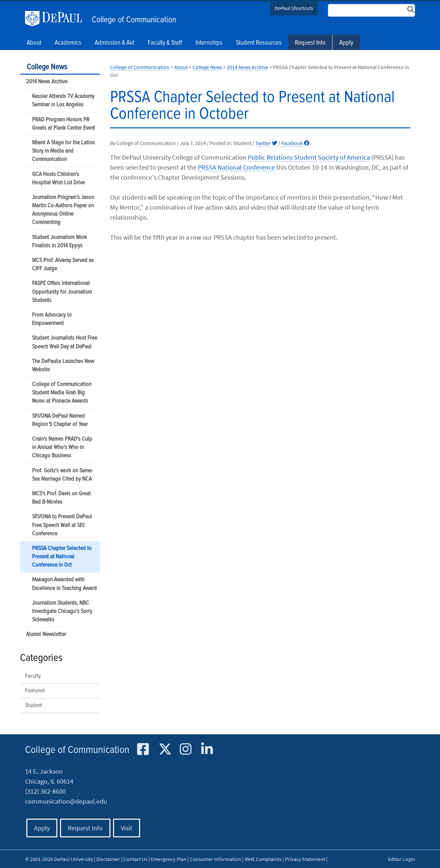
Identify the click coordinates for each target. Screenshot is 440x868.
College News (47, 67)
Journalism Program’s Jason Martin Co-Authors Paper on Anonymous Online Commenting (63, 210)
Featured (35, 691)
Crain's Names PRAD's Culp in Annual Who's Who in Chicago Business (62, 447)
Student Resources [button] (259, 43)
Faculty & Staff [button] (165, 43)
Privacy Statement (305, 859)
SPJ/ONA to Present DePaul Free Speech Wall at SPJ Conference (62, 525)
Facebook (295, 143)
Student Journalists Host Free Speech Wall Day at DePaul (65, 342)
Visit (127, 828)
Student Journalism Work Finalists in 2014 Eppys (60, 242)
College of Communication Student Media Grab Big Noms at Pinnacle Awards (62, 393)
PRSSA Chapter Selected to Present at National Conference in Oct (62, 557)
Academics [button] (68, 43)
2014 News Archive (47, 82)
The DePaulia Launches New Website (63, 366)
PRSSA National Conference (236, 167)
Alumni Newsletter (46, 634)
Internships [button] (209, 43)
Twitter (266, 143)
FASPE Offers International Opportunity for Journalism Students (62, 292)
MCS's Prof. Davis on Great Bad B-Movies (61, 498)
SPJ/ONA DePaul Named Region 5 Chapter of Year (60, 420)
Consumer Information (215, 859)
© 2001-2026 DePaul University (59, 859)
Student (34, 705)
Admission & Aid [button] (115, 43)
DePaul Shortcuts (294, 8)
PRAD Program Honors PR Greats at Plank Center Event (64, 124)
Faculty (33, 676)
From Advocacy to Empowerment (52, 319)
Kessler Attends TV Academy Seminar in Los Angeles (63, 101)
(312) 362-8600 (45, 791)
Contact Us (135, 859)
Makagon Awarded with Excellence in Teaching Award (64, 584)
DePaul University (57, 19)
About (181, 67)
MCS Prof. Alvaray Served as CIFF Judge (63, 265)
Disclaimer (108, 859)
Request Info (310, 43)
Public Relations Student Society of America (309, 157)
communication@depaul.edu (66, 801)
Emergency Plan (169, 859)
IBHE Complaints (263, 859)
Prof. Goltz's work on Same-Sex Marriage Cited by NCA (63, 475)
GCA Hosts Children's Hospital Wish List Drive (58, 179)
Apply (346, 43)
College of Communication (134, 20)
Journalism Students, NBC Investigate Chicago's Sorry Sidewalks (62, 611)
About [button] (34, 43)
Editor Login (402, 859)
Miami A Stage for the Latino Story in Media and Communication (64, 151)
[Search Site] (372, 10)
